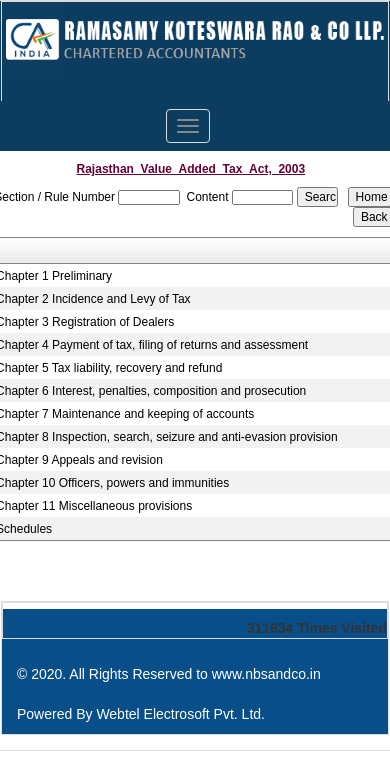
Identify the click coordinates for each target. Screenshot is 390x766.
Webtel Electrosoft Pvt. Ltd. (180, 714)
